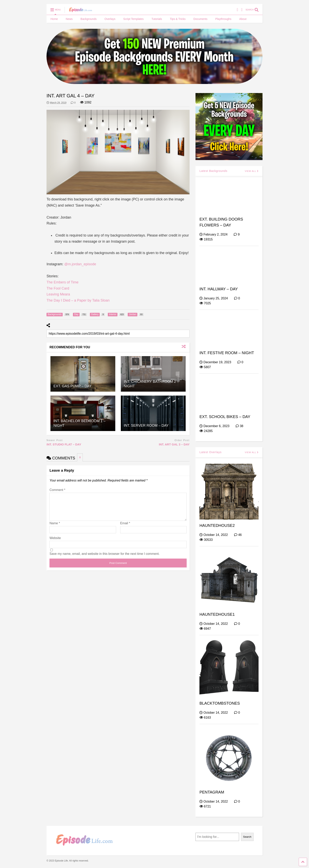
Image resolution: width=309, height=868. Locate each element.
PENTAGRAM (212, 792)
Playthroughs (223, 19)
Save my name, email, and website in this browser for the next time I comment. (104, 558)
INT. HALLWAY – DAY (219, 289)
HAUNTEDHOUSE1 (217, 614)
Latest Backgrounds (213, 171)
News (69, 19)
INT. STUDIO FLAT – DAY (64, 444)
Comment (57, 490)
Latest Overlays (210, 452)
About (243, 19)
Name (55, 528)
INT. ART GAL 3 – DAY (174, 444)
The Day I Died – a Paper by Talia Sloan (78, 300)
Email (125, 528)
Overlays (110, 19)
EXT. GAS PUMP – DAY (72, 386)
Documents (201, 19)
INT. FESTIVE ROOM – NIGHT (227, 353)
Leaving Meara (58, 294)
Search (247, 837)
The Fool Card (58, 288)
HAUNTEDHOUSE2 (217, 525)
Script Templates (134, 19)
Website (55, 543)
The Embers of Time (62, 282)
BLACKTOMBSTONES (220, 703)
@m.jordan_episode (80, 264)
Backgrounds (89, 19)
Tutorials (157, 19)
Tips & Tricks (178, 19)
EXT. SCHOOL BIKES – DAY (225, 417)
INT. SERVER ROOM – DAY (146, 426)
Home (54, 19)
